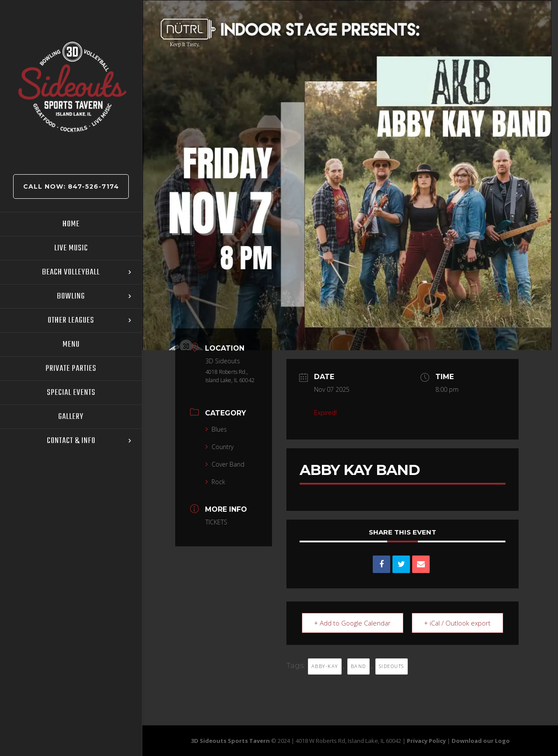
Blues (216, 429)
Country (219, 447)
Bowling (71, 296)
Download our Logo (481, 741)
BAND (358, 666)
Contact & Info (71, 441)
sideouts (392, 666)
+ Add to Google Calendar (353, 623)
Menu (71, 345)
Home (71, 224)
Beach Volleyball (71, 272)
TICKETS (216, 522)
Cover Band (225, 464)
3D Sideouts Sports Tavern (230, 741)
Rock (215, 482)
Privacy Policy (426, 741)
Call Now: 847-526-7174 (71, 186)
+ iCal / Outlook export (457, 623)
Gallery (71, 417)
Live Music (71, 248)
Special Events (71, 393)
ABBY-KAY (325, 666)
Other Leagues (71, 320)
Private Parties (71, 369)
